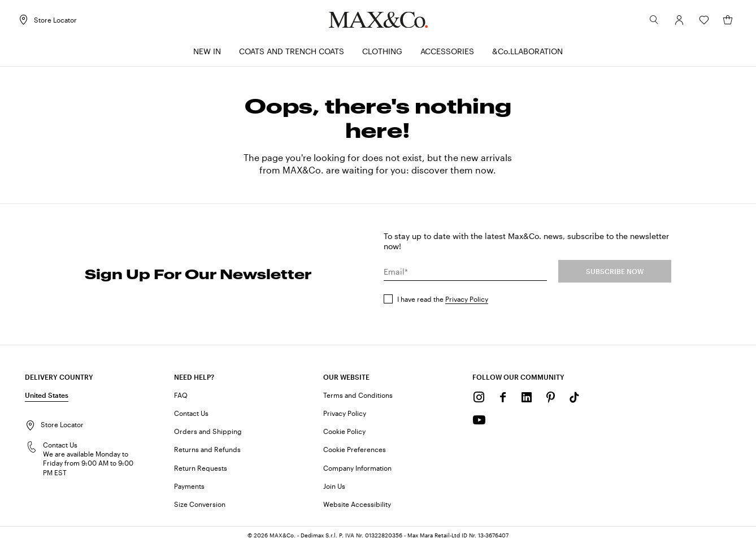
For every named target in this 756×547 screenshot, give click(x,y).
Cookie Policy (344, 433)
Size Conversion (200, 506)
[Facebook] (503, 400)
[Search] (648, 22)
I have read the (443, 301)
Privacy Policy (467, 301)
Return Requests (201, 470)
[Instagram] (479, 400)
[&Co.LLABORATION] (527, 54)
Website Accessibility (357, 506)
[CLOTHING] (382, 54)
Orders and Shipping (208, 433)
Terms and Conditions (358, 397)
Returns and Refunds (207, 452)
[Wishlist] (697, 22)
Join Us (334, 488)
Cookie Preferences (355, 452)
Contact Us (191, 415)
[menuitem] (207, 54)
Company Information (357, 470)
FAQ (181, 397)
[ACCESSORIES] (447, 54)
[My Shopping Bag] (721, 22)
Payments (189, 488)
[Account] (672, 22)
